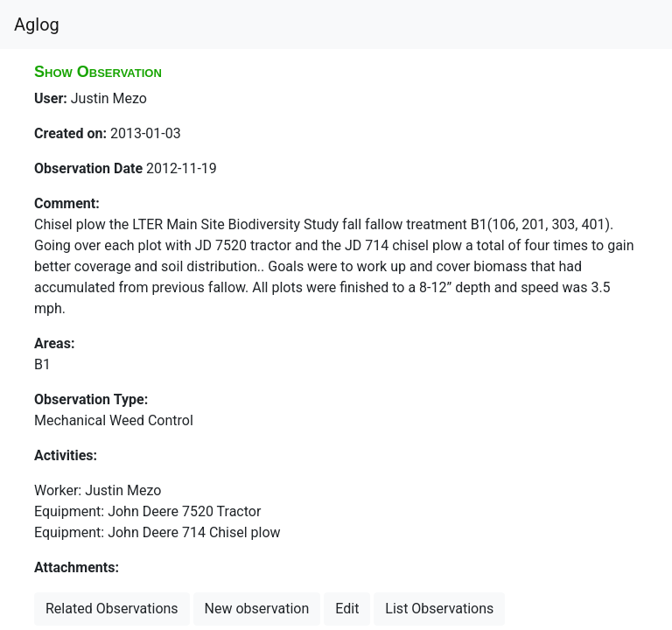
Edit (347, 609)
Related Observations (112, 609)
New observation (257, 609)
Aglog (37, 24)
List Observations (439, 609)
